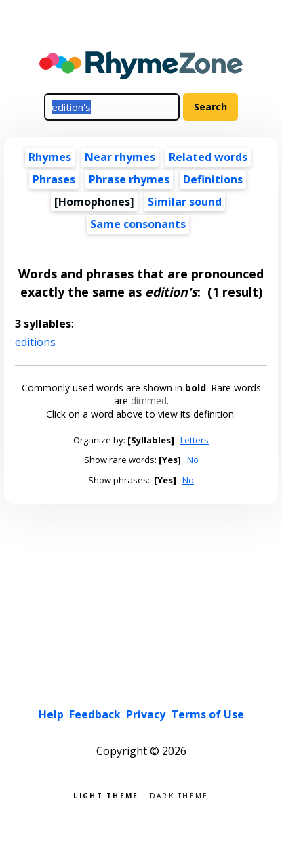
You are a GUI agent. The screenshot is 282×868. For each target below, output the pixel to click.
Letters (195, 440)
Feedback (95, 714)
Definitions (213, 179)
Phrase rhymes (129, 179)
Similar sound (185, 202)
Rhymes (50, 157)
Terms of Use (207, 714)
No (193, 460)
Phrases (54, 179)
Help (51, 714)
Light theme (106, 795)
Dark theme (179, 795)
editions (35, 342)
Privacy (146, 714)
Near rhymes (120, 157)
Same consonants (138, 224)
